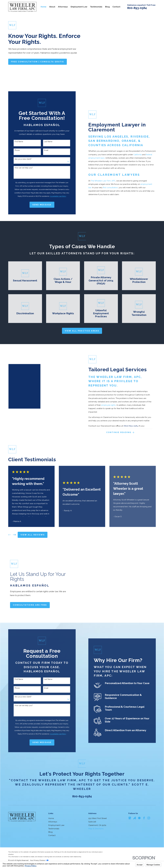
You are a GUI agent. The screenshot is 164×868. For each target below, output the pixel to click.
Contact (52, 835)
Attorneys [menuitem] (63, 7)
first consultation (110, 188)
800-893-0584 (137, 8)
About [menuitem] (52, 7)
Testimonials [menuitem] (96, 7)
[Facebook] (144, 818)
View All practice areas (82, 331)
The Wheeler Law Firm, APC (103, 181)
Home (51, 818)
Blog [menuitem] (107, 7)
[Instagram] (149, 818)
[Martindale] (139, 818)
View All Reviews (33, 535)
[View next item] (14, 535)
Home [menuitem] (44, 7)
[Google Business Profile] (130, 818)
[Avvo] (135, 818)
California (137, 155)
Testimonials (54, 829)
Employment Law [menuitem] (79, 7)
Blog (50, 832)
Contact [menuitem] (116, 7)
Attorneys (53, 822)
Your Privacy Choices (39, 860)
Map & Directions (96, 829)
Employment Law (56, 825)
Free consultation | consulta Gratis (37, 62)
